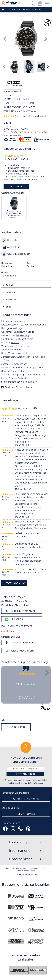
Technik (10, 285)
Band (9, 307)
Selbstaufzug (22, 336)
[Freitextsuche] (33, 4)
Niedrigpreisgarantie (21, 375)
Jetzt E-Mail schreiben (19, 651)
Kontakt (17, 187)
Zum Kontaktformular (19, 642)
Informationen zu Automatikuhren (20, 382)
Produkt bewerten (14, 583)
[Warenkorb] (40, 4)
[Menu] (47, 4)
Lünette (15, 343)
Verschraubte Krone (11, 350)
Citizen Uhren (16, 727)
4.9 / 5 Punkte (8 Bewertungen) (25, 116)
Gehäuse (10, 292)
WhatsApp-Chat (16, 619)
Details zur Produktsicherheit (19, 387)
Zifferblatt (11, 300)
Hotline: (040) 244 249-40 (20, 611)
